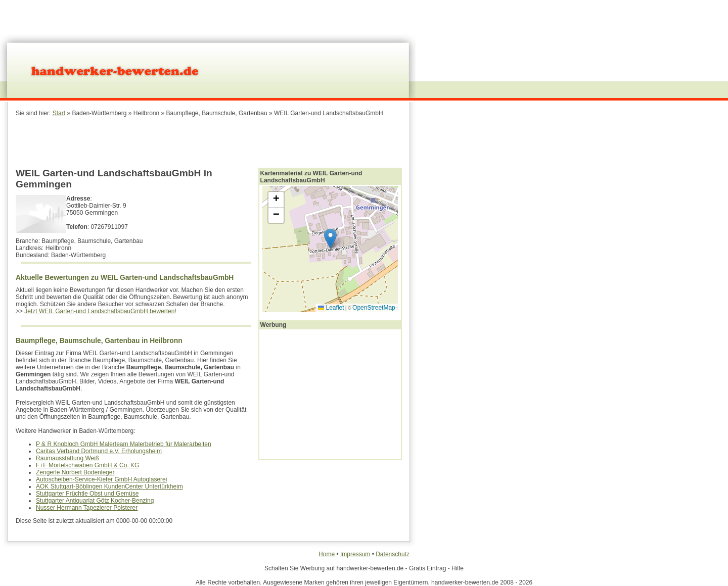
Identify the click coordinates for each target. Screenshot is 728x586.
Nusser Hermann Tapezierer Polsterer (87, 508)
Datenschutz (393, 554)
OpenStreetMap (374, 308)
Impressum (355, 554)
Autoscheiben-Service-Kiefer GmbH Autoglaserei (101, 479)
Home (327, 554)
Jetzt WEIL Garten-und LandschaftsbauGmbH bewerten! (100, 311)
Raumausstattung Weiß (67, 458)
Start (59, 113)
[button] (330, 239)
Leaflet (331, 308)
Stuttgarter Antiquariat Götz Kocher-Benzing (95, 501)
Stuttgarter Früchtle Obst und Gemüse (87, 494)
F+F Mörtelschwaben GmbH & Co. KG (87, 465)
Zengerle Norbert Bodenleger (75, 472)
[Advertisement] (209, 141)
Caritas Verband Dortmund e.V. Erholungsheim (99, 451)
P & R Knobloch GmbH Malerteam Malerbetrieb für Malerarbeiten (124, 444)
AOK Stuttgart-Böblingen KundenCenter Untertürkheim (109, 486)
